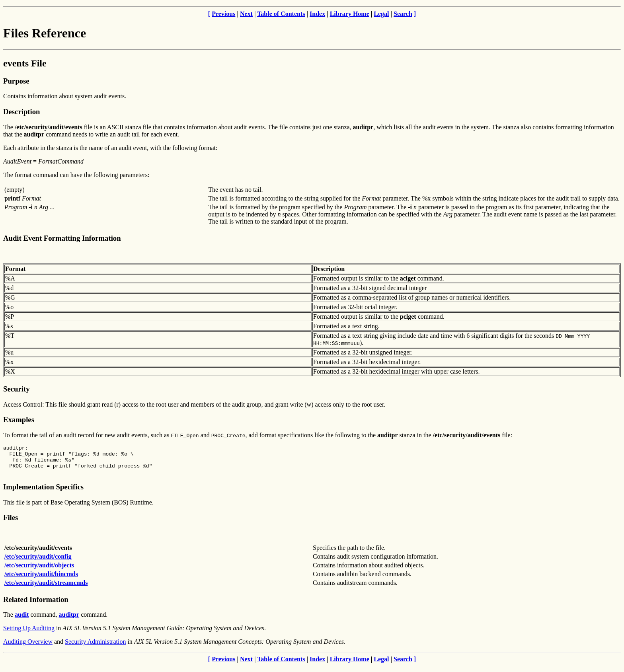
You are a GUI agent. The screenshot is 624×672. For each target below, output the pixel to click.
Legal (381, 14)
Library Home (350, 14)
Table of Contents (281, 14)
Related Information (36, 605)
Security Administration (95, 648)
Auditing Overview (28, 648)
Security (16, 389)
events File (25, 63)
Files (11, 523)
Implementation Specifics (43, 493)
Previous (223, 14)
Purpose (16, 81)
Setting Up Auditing (29, 634)
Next (246, 14)
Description (21, 112)
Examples (19, 420)
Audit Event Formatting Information (62, 238)
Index (317, 14)
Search (403, 14)
